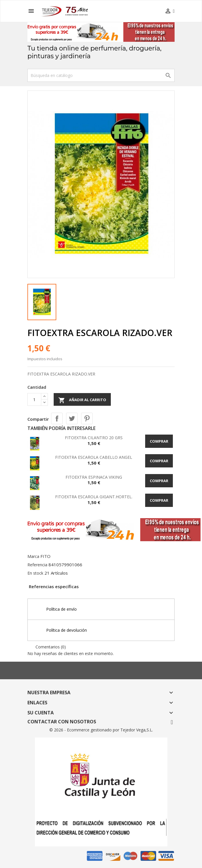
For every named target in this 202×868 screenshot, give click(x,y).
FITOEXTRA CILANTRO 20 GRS (94, 438)
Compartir (57, 418)
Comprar (159, 441)
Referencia (37, 565)
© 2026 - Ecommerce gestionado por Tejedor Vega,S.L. (101, 730)
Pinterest (87, 418)
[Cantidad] (34, 399)
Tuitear (72, 418)
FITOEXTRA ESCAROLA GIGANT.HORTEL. (94, 497)
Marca (33, 556)
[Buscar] (101, 75)
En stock (35, 573)
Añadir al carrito (82, 400)
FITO (45, 556)
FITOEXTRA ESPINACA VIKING (94, 477)
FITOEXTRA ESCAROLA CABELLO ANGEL (94, 457)
